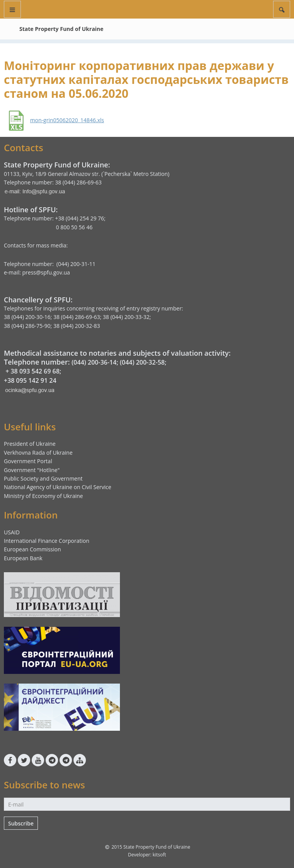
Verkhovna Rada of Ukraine (38, 453)
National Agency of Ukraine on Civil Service (58, 487)
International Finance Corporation (47, 541)
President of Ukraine (30, 444)
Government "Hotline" (32, 470)
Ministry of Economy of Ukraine (43, 496)
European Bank (23, 558)
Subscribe (21, 823)
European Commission (32, 549)
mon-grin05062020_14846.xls (67, 120)
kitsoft (159, 855)
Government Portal (28, 461)
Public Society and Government (43, 478)
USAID (12, 532)
